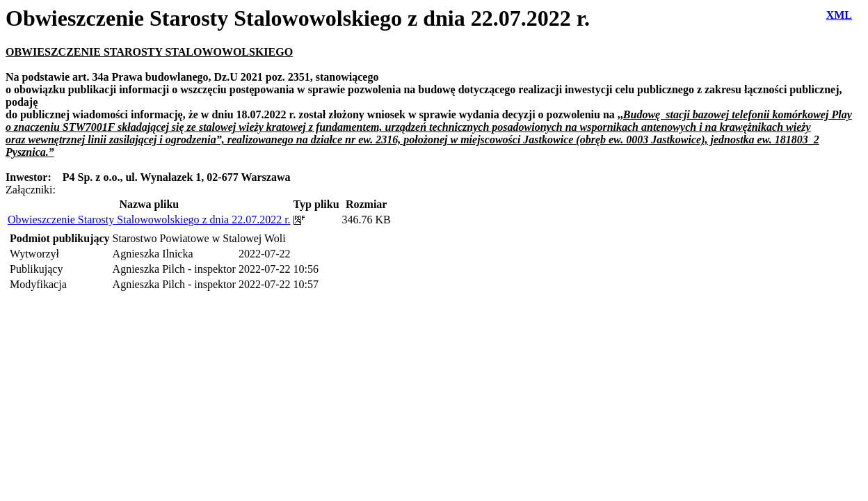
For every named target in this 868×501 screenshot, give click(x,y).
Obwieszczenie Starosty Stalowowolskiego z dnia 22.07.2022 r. (149, 220)
